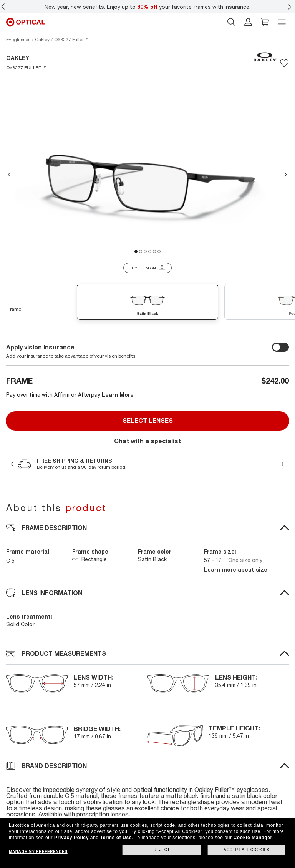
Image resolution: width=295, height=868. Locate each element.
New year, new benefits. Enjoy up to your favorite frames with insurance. (147, 7)
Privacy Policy (71, 838)
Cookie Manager (253, 838)
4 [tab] (150, 251)
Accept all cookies (246, 850)
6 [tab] (159, 251)
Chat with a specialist (147, 441)
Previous (9, 175)
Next (286, 175)
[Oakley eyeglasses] (42, 40)
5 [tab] (154, 251)
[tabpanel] (147, 169)
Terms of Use (116, 838)
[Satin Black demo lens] (147, 303)
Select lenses (148, 421)
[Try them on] (147, 268)
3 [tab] (145, 251)
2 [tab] (141, 251)
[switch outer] (280, 347)
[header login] (248, 22)
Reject (162, 850)
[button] (265, 22)
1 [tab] (136, 251)
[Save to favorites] (284, 63)
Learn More (118, 395)
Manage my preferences (38, 852)
